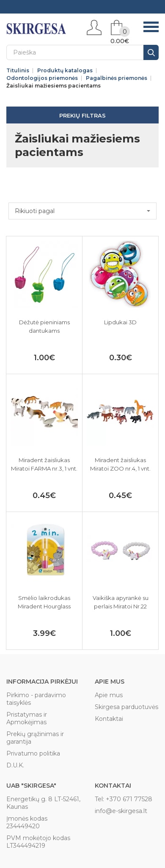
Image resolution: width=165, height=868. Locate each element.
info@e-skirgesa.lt (121, 811)
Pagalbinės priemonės (117, 78)
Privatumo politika (33, 753)
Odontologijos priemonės (42, 78)
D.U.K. (15, 765)
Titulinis (18, 71)
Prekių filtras (82, 115)
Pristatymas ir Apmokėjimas (27, 718)
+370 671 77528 (129, 799)
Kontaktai (109, 719)
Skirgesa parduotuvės (126, 707)
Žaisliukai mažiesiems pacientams (54, 86)
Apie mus (109, 695)
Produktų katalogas (65, 71)
